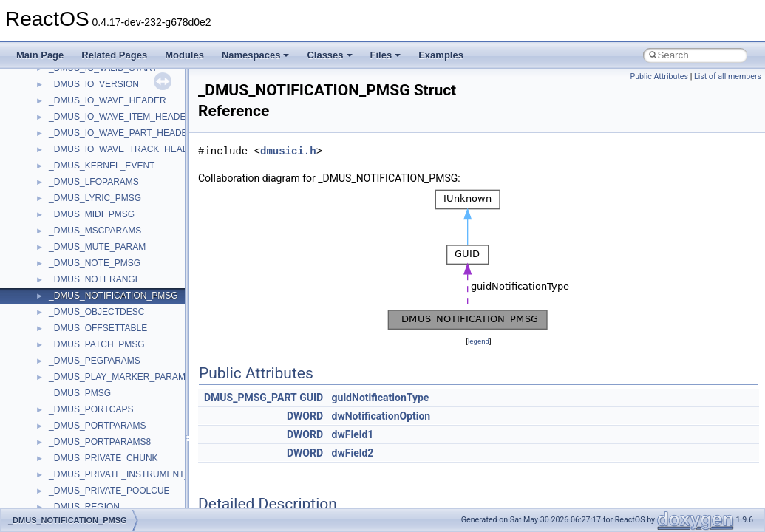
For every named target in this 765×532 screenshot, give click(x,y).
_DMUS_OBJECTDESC (96, 312)
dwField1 (353, 434)
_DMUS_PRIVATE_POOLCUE (109, 491)
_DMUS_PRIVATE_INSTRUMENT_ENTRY (134, 474)
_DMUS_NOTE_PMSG (95, 263)
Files (386, 55)
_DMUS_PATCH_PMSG (97, 344)
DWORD (305, 416)
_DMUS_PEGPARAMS (95, 361)
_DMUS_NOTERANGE (95, 279)
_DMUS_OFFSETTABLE (98, 328)
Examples (441, 55)
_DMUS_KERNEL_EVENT (102, 166)
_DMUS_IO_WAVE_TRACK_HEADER (125, 149)
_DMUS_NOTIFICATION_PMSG (113, 296)
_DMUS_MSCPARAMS (95, 231)
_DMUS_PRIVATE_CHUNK (103, 458)
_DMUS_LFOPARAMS (94, 182)
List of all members (728, 76)
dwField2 (353, 453)
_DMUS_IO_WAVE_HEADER (108, 100)
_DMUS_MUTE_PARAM (97, 247)
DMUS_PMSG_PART (251, 398)
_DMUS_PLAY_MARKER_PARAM (117, 377)
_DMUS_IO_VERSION (94, 84)
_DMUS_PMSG (80, 393)
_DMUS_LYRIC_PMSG (95, 198)
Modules (184, 55)
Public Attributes (659, 76)
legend (479, 341)
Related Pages (114, 55)
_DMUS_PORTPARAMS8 (100, 442)
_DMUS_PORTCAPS (91, 409)
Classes (329, 55)
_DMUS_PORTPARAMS (98, 426)
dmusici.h (288, 151)
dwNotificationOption (381, 416)
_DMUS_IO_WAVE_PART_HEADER (121, 133)
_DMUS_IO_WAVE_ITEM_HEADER (120, 117)
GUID (311, 398)
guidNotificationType (381, 398)
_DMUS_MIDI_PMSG (92, 214)
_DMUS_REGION (84, 507)
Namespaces (256, 55)
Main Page (40, 55)
